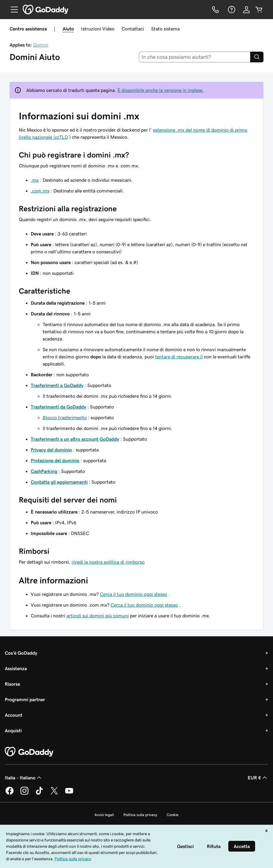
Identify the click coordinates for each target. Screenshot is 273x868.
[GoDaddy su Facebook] (10, 794)
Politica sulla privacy (140, 815)
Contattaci (133, 29)
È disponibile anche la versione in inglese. (161, 90)
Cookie (173, 815)
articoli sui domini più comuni (98, 616)
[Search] (257, 57)
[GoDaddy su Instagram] (24, 794)
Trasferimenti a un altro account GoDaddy (75, 439)
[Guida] (231, 10)
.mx (35, 180)
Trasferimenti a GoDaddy (57, 385)
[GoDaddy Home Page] (30, 752)
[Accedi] (246, 10)
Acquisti (13, 730)
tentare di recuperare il (179, 357)
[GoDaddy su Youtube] (69, 794)
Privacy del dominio (51, 450)
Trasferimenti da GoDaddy (58, 407)
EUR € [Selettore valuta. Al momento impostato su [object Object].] (258, 778)
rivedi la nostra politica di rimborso (108, 562)
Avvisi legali (104, 815)
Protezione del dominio (55, 460)
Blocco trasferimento (65, 417)
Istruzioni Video (98, 29)
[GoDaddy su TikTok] (39, 794)
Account (14, 715)
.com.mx (40, 191)
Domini (41, 45)
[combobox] (195, 57)
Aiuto (68, 29)
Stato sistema (165, 29)
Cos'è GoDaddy (21, 653)
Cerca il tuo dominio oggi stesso (134, 594)
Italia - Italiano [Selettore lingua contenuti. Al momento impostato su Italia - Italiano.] (24, 778)
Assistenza (16, 668)
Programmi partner (25, 699)
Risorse (12, 684)
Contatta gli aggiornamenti (59, 482)
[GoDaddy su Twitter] (54, 794)
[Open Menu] (12, 10)
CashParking (44, 471)
